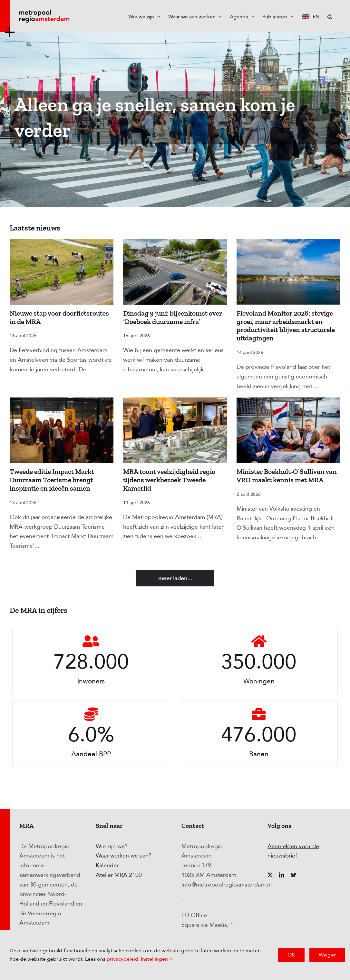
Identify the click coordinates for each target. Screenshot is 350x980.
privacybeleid (122, 959)
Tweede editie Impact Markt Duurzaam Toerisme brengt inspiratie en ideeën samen (52, 480)
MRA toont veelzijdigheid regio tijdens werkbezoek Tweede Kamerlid (169, 480)
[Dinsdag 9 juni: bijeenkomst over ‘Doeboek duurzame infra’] (175, 272)
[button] (330, 16)
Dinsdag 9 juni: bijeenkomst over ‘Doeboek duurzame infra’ (173, 318)
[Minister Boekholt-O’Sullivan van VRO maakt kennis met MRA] (288, 430)
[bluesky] (293, 875)
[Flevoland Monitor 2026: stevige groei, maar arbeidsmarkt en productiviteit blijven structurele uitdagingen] (288, 272)
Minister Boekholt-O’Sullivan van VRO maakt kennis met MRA (287, 476)
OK (291, 955)
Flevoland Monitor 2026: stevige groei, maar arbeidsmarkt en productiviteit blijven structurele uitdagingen (286, 326)
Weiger (327, 955)
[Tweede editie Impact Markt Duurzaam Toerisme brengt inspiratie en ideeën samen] (62, 430)
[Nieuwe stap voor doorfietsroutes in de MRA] (62, 272)
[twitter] (270, 875)
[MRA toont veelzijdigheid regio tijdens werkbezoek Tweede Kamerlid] (175, 430)
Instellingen (157, 959)
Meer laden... (175, 578)
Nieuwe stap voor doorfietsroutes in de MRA (59, 318)
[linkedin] (282, 875)
